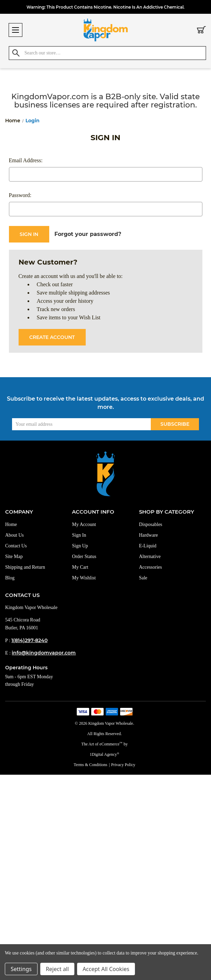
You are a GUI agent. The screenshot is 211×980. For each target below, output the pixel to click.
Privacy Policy (123, 765)
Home (11, 524)
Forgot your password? (88, 234)
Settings (21, 969)
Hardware (149, 535)
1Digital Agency (105, 754)
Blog (10, 578)
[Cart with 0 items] (201, 31)
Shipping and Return (25, 567)
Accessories (151, 567)
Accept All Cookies (106, 969)
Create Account (52, 337)
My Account (84, 524)
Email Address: (26, 160)
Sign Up (80, 546)
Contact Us (16, 546)
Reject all (57, 969)
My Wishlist (84, 578)
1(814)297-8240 (29, 640)
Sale (143, 578)
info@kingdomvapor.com (44, 653)
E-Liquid (148, 546)
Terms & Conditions (91, 765)
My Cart (80, 567)
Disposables (151, 524)
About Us (14, 535)
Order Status (84, 556)
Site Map (14, 556)
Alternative (150, 556)
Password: (20, 195)
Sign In (79, 535)
